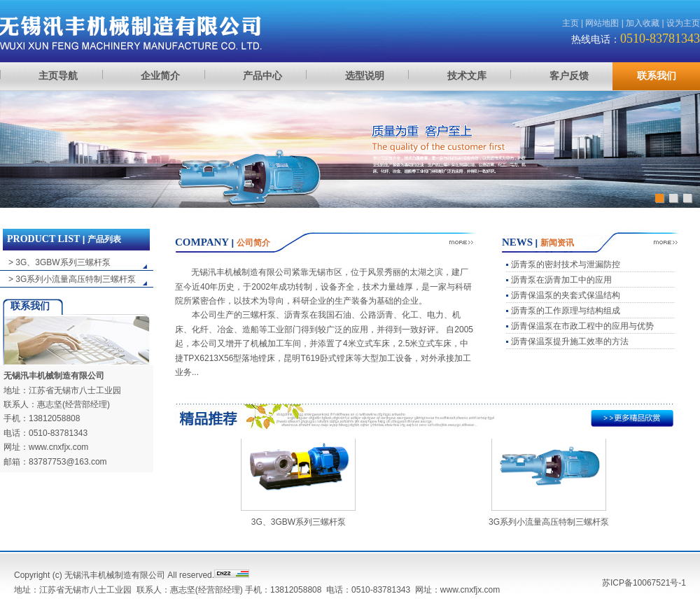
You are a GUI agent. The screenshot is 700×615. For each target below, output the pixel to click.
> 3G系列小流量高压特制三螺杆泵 (72, 279)
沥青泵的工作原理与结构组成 (566, 311)
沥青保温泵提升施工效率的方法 (570, 341)
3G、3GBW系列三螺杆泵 (299, 524)
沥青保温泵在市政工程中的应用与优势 (582, 326)
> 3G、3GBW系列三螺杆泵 (59, 262)
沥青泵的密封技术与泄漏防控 (566, 264)
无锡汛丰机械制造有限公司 (54, 376)
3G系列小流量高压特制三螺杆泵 (549, 524)
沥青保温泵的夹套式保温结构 (566, 295)
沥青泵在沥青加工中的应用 (561, 280)
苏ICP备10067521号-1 (644, 583)
